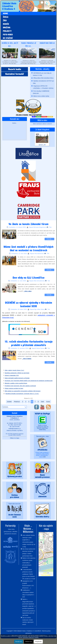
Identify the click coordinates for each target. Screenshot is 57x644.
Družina (7, 28)
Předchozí (17, 402)
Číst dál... (49, 239)
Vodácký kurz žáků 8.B (47, 43)
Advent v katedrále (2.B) (12, 375)
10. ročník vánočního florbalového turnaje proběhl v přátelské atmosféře (29, 343)
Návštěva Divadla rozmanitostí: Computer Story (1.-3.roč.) (22, 394)
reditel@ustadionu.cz (15, 429)
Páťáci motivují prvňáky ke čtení (14, 388)
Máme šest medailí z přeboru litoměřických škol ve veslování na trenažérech (28, 249)
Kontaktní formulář (15, 74)
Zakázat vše (28, 642)
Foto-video (8, 35)
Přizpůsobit (38, 642)
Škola (6, 17)
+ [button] (41, 534)
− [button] (41, 537)
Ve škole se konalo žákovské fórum (28, 224)
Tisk (49, 227)
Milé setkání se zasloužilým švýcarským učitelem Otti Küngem (23, 391)
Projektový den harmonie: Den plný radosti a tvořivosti (20, 386)
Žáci (5, 21)
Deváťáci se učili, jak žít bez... (10, 45)
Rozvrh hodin (15, 69)
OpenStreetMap (46, 575)
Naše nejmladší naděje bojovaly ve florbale (17, 378)
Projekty (7, 31)
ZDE (44, 457)
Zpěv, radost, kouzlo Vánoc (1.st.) (14, 370)
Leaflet (45, 573)
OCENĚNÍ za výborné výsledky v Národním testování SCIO (28, 304)
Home (5, 13)
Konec (48, 402)
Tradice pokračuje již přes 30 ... (29, 45)
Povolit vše (19, 642)
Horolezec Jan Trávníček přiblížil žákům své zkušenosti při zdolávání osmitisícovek (29, 381)
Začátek (9, 402)
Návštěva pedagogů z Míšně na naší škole (17, 373)
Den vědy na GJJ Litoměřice (29, 278)
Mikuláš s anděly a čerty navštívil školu (16, 383)
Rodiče (6, 24)
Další (42, 402)
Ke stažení (8, 38)
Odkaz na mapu (15, 438)
